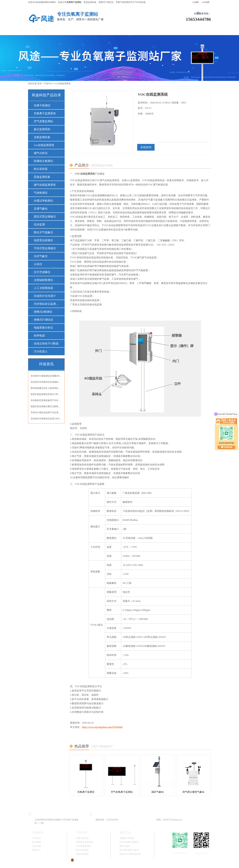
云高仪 (38, 264)
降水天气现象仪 (43, 232)
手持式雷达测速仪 (45, 248)
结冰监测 (39, 224)
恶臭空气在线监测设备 (130, 854)
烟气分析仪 (41, 153)
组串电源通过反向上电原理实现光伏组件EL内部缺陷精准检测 (46, 388)
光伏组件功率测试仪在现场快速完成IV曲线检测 (46, 382)
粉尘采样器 (41, 169)
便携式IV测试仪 (44, 320)
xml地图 (206, 2)
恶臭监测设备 (42, 177)
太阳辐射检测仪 (43, 280)
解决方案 (84, 30)
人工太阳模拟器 (43, 288)
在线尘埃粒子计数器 (46, 344)
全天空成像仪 (42, 272)
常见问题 (129, 30)
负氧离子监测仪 (86, 792)
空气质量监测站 (43, 121)
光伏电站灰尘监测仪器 (46, 304)
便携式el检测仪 (43, 312)
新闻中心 (152, 30)
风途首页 (39, 30)
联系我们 (197, 30)
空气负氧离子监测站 (122, 792)
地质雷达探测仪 (43, 240)
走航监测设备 (42, 137)
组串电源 (39, 336)
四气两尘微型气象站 (193, 792)
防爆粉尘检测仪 (43, 161)
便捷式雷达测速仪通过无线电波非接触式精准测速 (46, 406)
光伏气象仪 (41, 256)
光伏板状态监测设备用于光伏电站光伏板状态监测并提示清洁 (46, 400)
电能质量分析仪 (43, 328)
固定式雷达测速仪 (45, 217)
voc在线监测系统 (63, 84)
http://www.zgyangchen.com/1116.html (102, 727)
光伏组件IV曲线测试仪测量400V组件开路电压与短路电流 (46, 376)
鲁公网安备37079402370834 (85, 861)
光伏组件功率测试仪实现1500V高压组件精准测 (46, 419)
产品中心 (62, 30)
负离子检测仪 (42, 105)
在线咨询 (146, 147)
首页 (39, 84)
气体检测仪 (41, 193)
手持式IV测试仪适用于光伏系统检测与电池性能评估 (46, 413)
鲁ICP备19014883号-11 (120, 861)
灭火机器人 (41, 351)
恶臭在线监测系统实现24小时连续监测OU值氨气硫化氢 (46, 394)
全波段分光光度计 (45, 296)
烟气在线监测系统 (45, 185)
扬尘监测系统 (42, 129)
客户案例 (107, 30)
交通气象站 (41, 209)
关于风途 (174, 30)
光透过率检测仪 (43, 201)
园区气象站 (158, 792)
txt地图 (195, 2)
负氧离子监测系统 (45, 113)
